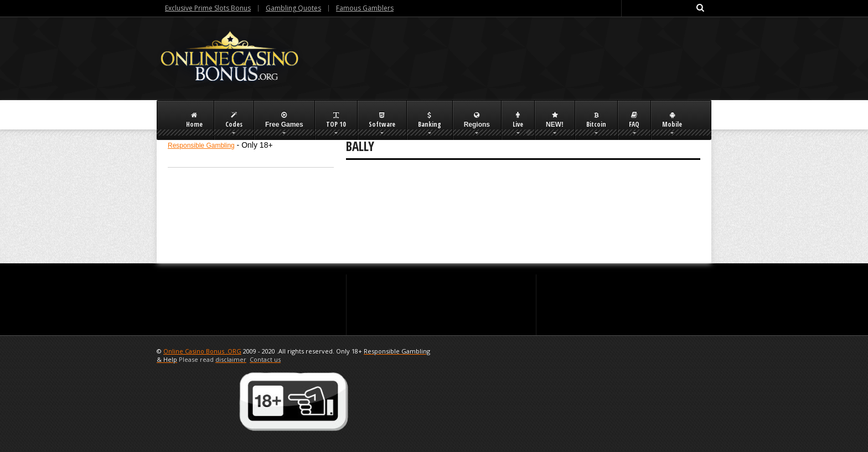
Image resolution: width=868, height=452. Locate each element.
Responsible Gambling (201, 146)
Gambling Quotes (293, 8)
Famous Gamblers (365, 8)
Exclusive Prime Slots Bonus (208, 8)
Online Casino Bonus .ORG (202, 351)
